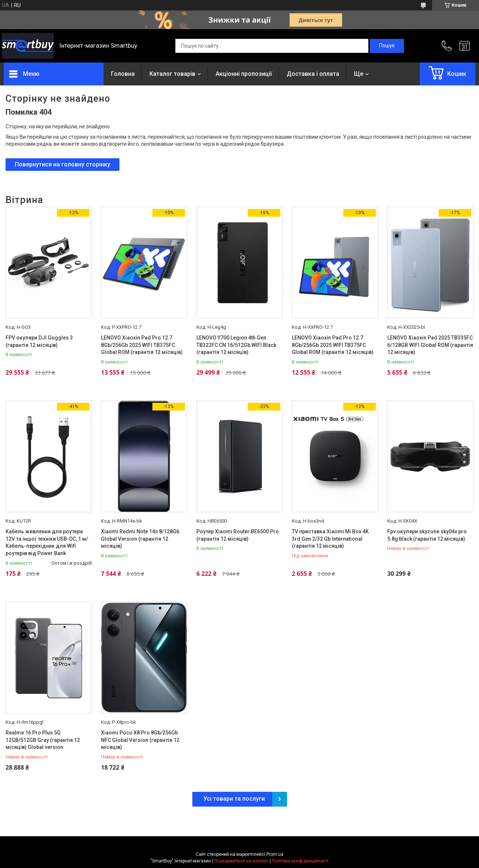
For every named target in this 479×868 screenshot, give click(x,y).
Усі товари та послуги (234, 799)
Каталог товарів (172, 74)
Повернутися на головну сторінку (63, 164)
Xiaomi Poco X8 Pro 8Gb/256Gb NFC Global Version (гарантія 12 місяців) (140, 740)
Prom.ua (275, 854)
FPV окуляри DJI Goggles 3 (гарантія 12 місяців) (39, 341)
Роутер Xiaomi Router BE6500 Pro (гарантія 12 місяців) (238, 535)
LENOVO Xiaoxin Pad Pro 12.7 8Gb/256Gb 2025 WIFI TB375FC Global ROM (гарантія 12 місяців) (142, 345)
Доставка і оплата (313, 74)
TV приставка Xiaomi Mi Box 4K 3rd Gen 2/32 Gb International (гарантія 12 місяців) (330, 539)
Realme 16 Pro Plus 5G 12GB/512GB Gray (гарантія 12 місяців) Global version (43, 740)
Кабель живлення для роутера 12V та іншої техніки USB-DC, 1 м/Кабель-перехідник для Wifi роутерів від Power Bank (47, 542)
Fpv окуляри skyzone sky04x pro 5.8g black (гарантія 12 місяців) (427, 535)
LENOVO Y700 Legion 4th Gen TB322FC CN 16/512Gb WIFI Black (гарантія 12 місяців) (236, 345)
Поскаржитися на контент (241, 861)
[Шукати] (387, 46)
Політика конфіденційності (300, 861)
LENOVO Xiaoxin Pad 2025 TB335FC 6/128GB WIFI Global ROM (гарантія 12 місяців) (430, 345)
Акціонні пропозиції (244, 74)
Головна (123, 74)
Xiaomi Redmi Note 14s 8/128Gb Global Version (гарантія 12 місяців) (140, 539)
